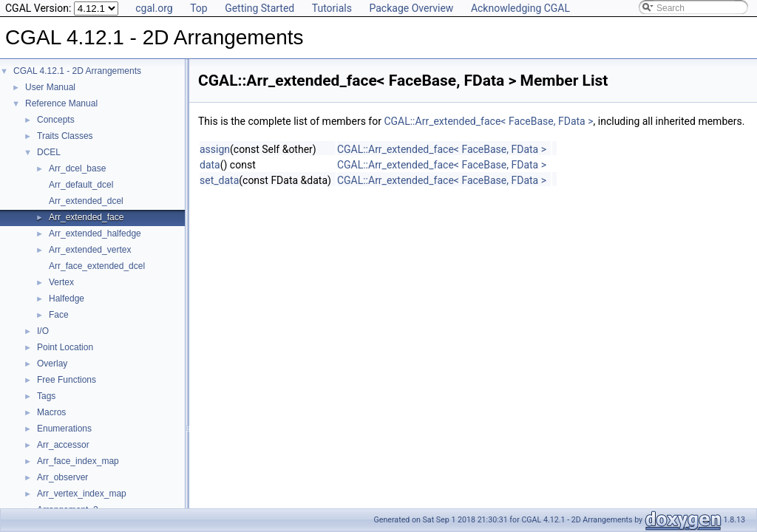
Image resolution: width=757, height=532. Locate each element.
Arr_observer (62, 477)
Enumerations (64, 429)
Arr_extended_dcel (86, 201)
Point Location (65, 347)
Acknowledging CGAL (520, 8)
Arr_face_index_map (78, 461)
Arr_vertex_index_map (82, 494)
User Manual (50, 87)
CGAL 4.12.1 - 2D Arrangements (77, 71)
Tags (46, 396)
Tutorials (332, 8)
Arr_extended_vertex (90, 250)
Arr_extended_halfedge (95, 233)
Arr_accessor (63, 445)
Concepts (56, 120)
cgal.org (154, 8)
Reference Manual (61, 103)
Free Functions (67, 380)
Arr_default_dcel (81, 185)
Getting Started (259, 8)
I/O (43, 331)
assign (215, 149)
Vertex (61, 282)
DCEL (49, 152)
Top (199, 8)
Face (59, 315)
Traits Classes (65, 136)
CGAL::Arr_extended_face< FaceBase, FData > (488, 121)
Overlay (52, 364)
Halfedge (67, 299)
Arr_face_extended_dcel (97, 266)
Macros (51, 412)
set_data (219, 180)
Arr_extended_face (86, 217)
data (210, 165)
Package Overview (411, 8)
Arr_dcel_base (77, 168)
